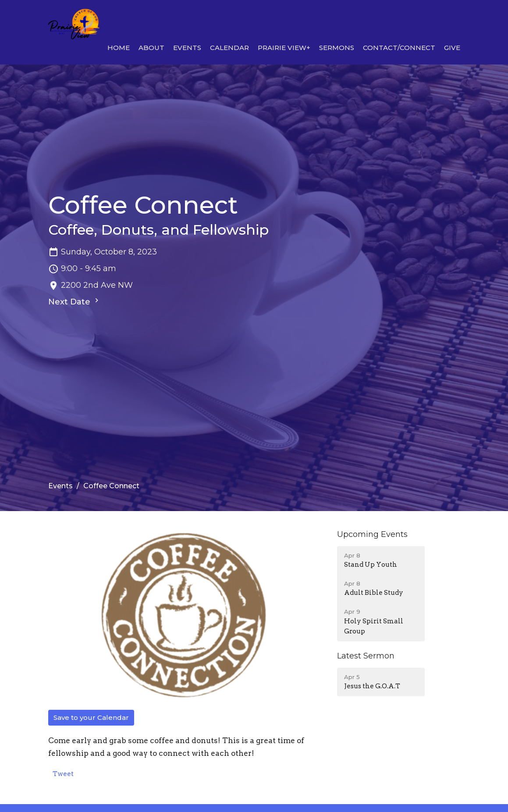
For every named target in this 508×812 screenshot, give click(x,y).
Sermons (337, 48)
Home (119, 48)
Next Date (75, 301)
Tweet (63, 774)
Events (187, 48)
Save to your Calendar (91, 717)
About (151, 48)
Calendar (229, 48)
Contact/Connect (399, 48)
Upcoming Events (372, 534)
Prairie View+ (284, 48)
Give (452, 48)
